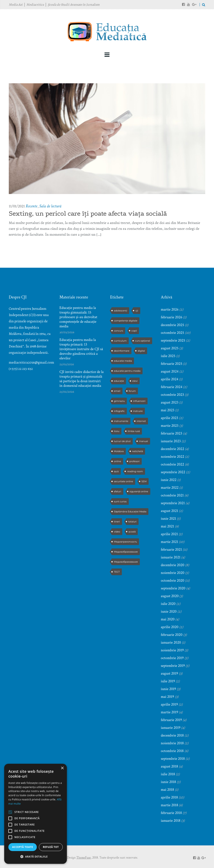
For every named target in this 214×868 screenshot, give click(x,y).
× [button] (62, 768)
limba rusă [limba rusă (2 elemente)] (134, 431)
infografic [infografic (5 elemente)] (119, 411)
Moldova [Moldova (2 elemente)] (119, 451)
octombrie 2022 (173, 464)
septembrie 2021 (173, 503)
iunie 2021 (169, 519)
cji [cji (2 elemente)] (137, 311)
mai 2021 (168, 526)
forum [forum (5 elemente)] (132, 391)
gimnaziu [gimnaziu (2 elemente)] (119, 401)
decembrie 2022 (173, 449)
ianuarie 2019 (171, 728)
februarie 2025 (172, 364)
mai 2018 (168, 790)
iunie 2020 (169, 611)
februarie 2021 (171, 550)
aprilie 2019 (169, 704)
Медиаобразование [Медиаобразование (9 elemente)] (126, 552)
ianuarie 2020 (171, 642)
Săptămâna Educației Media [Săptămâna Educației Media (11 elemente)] (130, 512)
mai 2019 (168, 697)
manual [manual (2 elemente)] (143, 441)
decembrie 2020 (173, 565)
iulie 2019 (168, 681)
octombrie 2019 (172, 658)
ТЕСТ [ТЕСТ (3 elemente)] (117, 572)
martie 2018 (170, 805)
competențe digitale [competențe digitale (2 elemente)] (126, 321)
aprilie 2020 (170, 627)
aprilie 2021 (169, 534)
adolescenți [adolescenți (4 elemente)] (120, 311)
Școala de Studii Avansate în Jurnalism (74, 5)
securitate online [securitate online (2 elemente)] (124, 481)
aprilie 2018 (169, 797)
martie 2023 (170, 426)
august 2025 (170, 348)
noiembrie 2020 (173, 573)
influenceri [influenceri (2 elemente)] (139, 401)
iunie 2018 (169, 782)
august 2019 (170, 673)
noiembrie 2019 (172, 650)
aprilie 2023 (170, 418)
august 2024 (170, 371)
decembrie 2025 (173, 325)
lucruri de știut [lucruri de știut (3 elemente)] (122, 441)
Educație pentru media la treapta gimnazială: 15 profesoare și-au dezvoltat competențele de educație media (78, 317)
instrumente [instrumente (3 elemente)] (121, 421)
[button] (36, 857)
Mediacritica (35, 5)
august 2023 (170, 402)
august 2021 (170, 511)
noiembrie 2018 (172, 743)
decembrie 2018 (172, 735)
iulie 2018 (168, 774)
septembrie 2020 (173, 588)
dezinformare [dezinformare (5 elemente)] (122, 351)
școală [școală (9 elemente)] (132, 532)
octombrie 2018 (172, 751)
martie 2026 (170, 309)
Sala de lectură (50, 206)
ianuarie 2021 (171, 557)
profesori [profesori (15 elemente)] (134, 461)
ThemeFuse (83, 858)
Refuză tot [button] (51, 847)
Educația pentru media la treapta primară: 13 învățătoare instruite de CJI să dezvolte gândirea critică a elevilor (81, 349)
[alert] (36, 814)
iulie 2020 (168, 604)
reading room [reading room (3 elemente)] (135, 471)
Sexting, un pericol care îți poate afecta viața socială (88, 213)
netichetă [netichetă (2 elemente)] (138, 451)
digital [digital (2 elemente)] (141, 351)
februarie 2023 (172, 433)
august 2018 (170, 766)
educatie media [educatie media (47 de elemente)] (123, 361)
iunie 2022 (169, 480)
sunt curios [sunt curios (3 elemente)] (120, 502)
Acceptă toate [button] (23, 847)
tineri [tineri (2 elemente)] (117, 522)
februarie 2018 (171, 813)
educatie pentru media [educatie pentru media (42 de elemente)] (127, 371)
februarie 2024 (172, 387)
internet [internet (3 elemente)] (141, 421)
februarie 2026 (172, 317)
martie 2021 (170, 542)
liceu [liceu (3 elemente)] (117, 431)
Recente (31, 206)
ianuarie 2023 (171, 441)
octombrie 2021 (172, 495)
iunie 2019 (169, 689)
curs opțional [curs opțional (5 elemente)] (143, 341)
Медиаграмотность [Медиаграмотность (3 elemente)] (125, 542)
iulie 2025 (168, 356)
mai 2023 (168, 410)
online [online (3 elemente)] (117, 461)
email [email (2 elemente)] (117, 391)
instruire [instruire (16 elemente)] (138, 411)
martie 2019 (170, 712)
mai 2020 (168, 619)
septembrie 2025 (173, 340)
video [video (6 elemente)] (117, 532)
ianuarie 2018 (171, 821)
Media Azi (16, 5)
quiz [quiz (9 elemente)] (116, 471)
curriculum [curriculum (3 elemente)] (120, 341)
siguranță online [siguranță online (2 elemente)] (139, 491)
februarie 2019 (171, 720)
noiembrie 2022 (173, 457)
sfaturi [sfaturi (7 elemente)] (118, 491)
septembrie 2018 (173, 759)
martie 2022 (170, 488)
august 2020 (170, 596)
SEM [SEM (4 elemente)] (144, 481)
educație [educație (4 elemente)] (119, 381)
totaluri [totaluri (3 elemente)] (132, 522)
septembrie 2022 (173, 472)
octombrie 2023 (173, 395)
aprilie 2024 (170, 379)
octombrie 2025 (173, 333)
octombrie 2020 (173, 581)
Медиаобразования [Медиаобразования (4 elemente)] (126, 562)
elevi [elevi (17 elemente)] (135, 381)
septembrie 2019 (173, 666)
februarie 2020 (172, 635)
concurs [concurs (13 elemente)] (118, 331)
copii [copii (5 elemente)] (134, 331)
